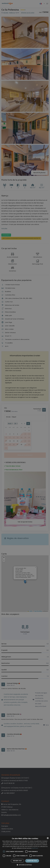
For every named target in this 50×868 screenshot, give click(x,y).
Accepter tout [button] (32, 861)
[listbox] (48, 838)
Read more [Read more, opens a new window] (35, 848)
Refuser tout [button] (17, 861)
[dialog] (25, 852)
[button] (25, 865)
